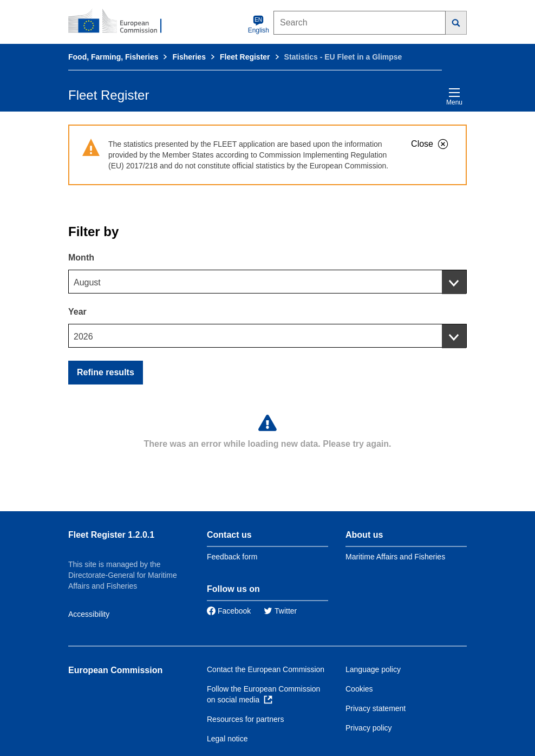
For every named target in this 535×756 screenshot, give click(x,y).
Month (81, 258)
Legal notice (227, 739)
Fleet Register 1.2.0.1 (111, 535)
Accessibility (89, 614)
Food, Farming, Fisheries (113, 57)
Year (77, 312)
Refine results (106, 372)
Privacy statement (376, 708)
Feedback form (232, 557)
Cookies (359, 689)
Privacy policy (369, 728)
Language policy (373, 669)
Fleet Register (245, 57)
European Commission (115, 670)
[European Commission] (121, 22)
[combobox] (267, 282)
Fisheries (189, 57)
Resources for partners (245, 719)
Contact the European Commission (266, 669)
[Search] (456, 23)
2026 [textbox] (83, 337)
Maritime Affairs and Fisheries (395, 557)
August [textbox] (87, 282)
